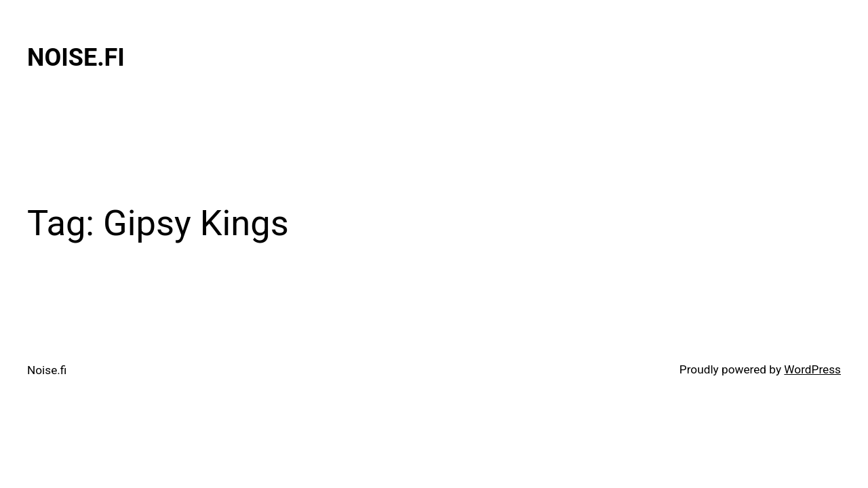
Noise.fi (76, 58)
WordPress (812, 369)
